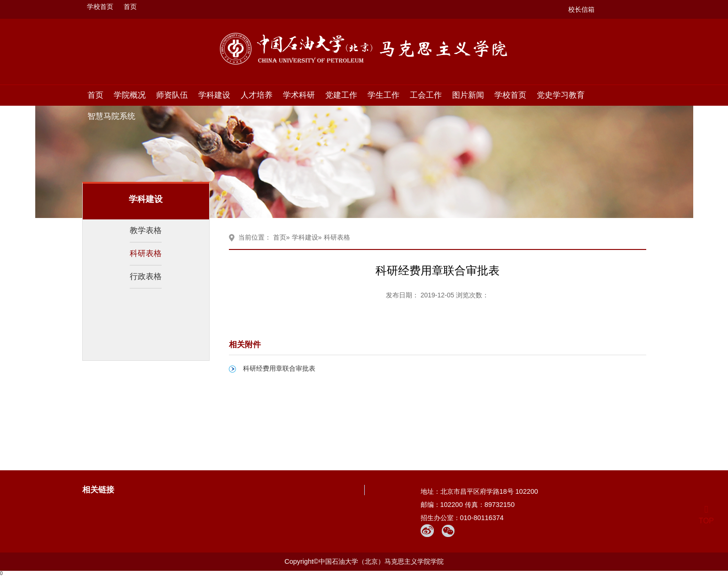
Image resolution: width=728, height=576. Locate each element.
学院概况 (130, 95)
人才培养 (257, 95)
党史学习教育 (561, 95)
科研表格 (146, 253)
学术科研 (299, 95)
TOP (706, 515)
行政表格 (146, 276)
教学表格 (146, 230)
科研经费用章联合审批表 (279, 368)
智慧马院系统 (111, 116)
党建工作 (341, 95)
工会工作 (426, 95)
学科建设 (214, 95)
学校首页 (100, 7)
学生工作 (384, 95)
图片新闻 (468, 95)
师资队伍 (172, 95)
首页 (130, 7)
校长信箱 (581, 9)
